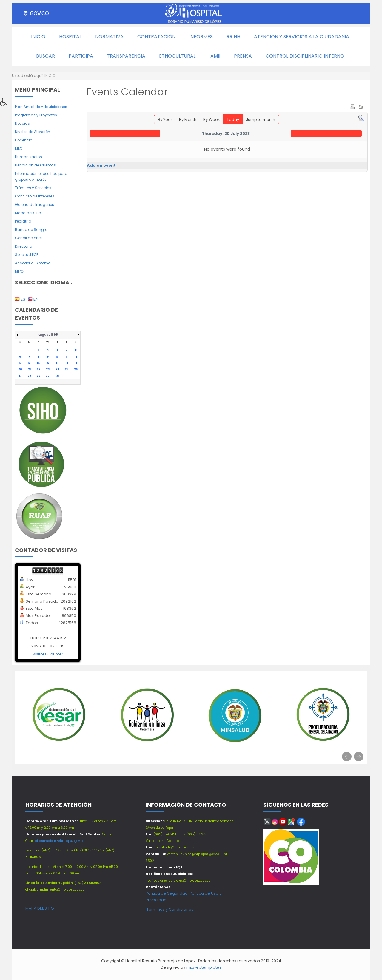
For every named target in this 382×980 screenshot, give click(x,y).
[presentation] (347, 757)
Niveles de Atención (33, 132)
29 (38, 376)
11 (67, 357)
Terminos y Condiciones (170, 909)
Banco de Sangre (31, 230)
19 (76, 363)
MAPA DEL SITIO (40, 908)
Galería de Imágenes (34, 205)
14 (29, 363)
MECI (19, 148)
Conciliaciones (29, 238)
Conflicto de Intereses (35, 196)
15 (38, 363)
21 (29, 369)
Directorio (23, 246)
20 (20, 369)
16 (48, 363)
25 (67, 369)
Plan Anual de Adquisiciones (41, 107)
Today (233, 119)
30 (48, 376)
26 (76, 369)
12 (76, 357)
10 (57, 357)
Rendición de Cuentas (35, 165)
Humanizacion (29, 157)
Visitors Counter (48, 654)
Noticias (22, 123)
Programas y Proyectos (36, 115)
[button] (6, 104)
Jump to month (261, 119)
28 (29, 376)
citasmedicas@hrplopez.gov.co (60, 841)
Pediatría (23, 221)
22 (38, 369)
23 (48, 369)
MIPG (19, 271)
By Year (165, 119)
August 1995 (48, 335)
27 (20, 376)
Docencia (24, 140)
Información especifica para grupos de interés (41, 176)
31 (57, 376)
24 (57, 369)
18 (67, 363)
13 (20, 363)
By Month (188, 119)
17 (57, 363)
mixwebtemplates (204, 967)
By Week (212, 119)
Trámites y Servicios (33, 188)
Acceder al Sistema (33, 263)
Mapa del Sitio (28, 213)
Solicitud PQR (27, 255)
